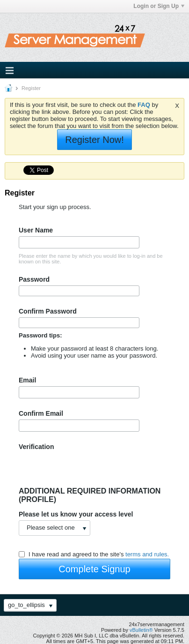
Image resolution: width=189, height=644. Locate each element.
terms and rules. (147, 554)
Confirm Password (48, 311)
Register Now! (94, 140)
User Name (36, 230)
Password (34, 279)
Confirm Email (41, 413)
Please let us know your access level (76, 514)
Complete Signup (94, 569)
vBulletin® (141, 630)
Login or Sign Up (159, 6)
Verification (36, 447)
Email (27, 380)
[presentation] (90, 469)
